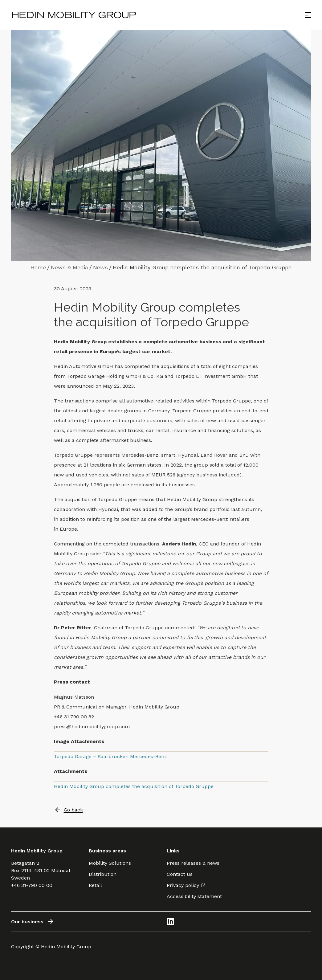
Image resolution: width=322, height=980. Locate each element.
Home (38, 267)
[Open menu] (308, 15)
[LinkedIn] (170, 921)
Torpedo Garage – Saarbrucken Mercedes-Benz (110, 756)
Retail (95, 885)
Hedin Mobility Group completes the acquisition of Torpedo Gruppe (134, 786)
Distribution (103, 874)
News (100, 267)
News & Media (69, 267)
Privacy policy (186, 885)
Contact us (180, 874)
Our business (33, 921)
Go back (68, 810)
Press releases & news (193, 863)
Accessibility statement (194, 896)
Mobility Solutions (110, 863)
